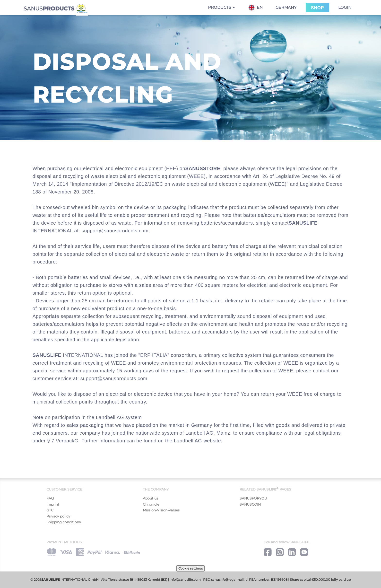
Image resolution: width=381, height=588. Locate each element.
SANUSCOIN (250, 504)
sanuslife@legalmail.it (229, 580)
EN (256, 8)
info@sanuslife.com (185, 580)
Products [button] (221, 7)
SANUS (56, 8)
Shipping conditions (64, 522)
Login (345, 7)
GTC (50, 510)
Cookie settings (190, 568)
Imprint (53, 504)
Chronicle (151, 504)
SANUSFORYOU (253, 498)
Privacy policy (58, 516)
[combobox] (258, 8)
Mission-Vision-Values (161, 510)
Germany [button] (286, 7)
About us (151, 498)
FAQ (50, 498)
